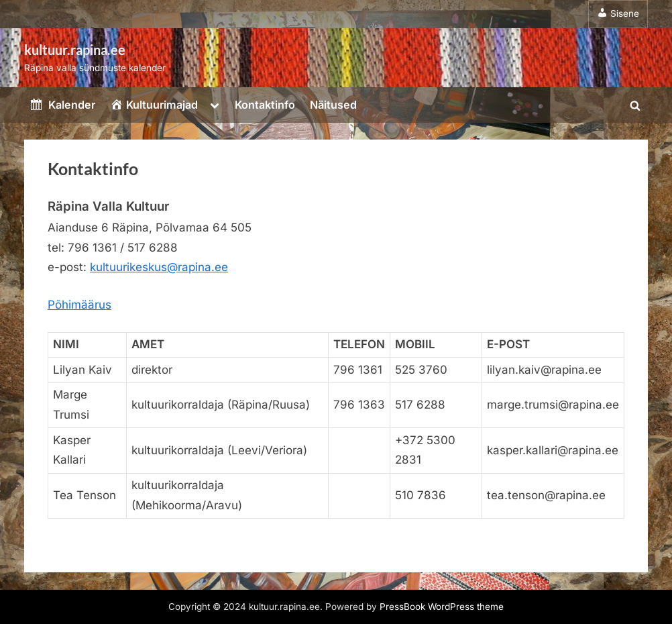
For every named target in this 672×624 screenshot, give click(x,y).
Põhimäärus (79, 305)
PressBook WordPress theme (442, 607)
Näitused (333, 105)
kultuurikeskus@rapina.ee (159, 267)
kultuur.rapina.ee (75, 50)
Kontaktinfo (265, 105)
